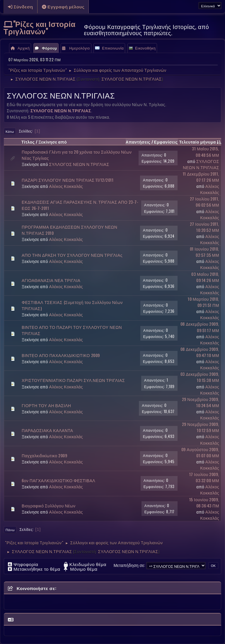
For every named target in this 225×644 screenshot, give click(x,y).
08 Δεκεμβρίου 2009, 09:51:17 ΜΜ (200, 327)
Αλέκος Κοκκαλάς (66, 186)
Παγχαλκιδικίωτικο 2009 (44, 455)
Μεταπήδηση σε (129, 565)
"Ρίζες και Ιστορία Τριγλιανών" (40, 27)
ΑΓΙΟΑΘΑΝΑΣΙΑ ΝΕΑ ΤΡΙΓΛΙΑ (51, 280)
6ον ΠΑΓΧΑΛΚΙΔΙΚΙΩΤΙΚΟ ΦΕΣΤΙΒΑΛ (58, 480)
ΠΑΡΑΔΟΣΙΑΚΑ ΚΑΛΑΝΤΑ (47, 430)
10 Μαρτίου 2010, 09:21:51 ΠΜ (203, 302)
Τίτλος (28, 142)
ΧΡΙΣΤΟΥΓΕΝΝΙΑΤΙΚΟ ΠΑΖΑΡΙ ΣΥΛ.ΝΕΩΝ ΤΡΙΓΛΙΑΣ (73, 380)
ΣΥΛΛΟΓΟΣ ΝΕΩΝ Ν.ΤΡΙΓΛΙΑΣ (132, 79)
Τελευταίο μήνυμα (200, 142)
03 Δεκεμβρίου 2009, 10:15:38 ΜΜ (200, 377)
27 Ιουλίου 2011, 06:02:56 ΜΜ (204, 202)
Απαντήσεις (138, 142)
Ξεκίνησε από (53, 142)
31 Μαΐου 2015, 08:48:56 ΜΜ (206, 152)
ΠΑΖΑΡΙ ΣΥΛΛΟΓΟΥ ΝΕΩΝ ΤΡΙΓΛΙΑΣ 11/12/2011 (68, 180)
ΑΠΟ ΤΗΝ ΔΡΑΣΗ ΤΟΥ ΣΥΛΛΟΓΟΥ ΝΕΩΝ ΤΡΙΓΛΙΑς (72, 255)
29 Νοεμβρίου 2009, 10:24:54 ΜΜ (201, 402)
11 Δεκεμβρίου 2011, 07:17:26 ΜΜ (201, 177)
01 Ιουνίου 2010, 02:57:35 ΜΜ (204, 252)
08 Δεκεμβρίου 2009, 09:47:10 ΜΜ (200, 352)
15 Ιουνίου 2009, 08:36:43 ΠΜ (204, 502)
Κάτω (10, 131)
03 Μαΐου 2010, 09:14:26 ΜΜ (205, 277)
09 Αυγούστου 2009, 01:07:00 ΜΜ (200, 452)
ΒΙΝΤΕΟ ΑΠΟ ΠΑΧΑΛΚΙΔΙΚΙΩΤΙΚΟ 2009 (61, 355)
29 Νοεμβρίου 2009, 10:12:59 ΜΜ (201, 427)
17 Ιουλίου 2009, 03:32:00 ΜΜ (204, 477)
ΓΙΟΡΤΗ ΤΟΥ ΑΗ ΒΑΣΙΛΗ (46, 405)
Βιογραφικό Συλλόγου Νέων (49, 505)
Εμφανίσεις (166, 142)
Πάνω (10, 530)
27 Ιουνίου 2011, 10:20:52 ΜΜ (204, 227)
